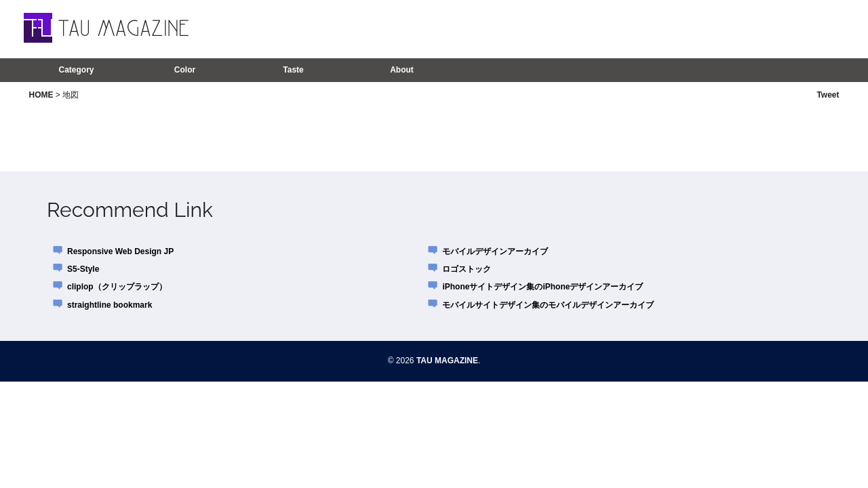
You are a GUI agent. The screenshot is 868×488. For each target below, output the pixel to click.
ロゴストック (467, 269)
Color (185, 70)
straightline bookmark (110, 305)
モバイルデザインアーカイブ (495, 251)
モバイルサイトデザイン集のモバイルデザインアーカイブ (548, 305)
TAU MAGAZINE (447, 361)
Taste (293, 70)
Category (76, 70)
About (402, 70)
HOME (41, 95)
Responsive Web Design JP (120, 251)
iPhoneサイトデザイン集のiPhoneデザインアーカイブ (542, 287)
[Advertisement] (664, 28)
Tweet (828, 95)
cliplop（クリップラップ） (117, 287)
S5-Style (83, 269)
